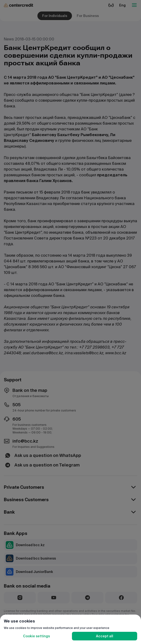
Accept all (105, 636)
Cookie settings (36, 636)
